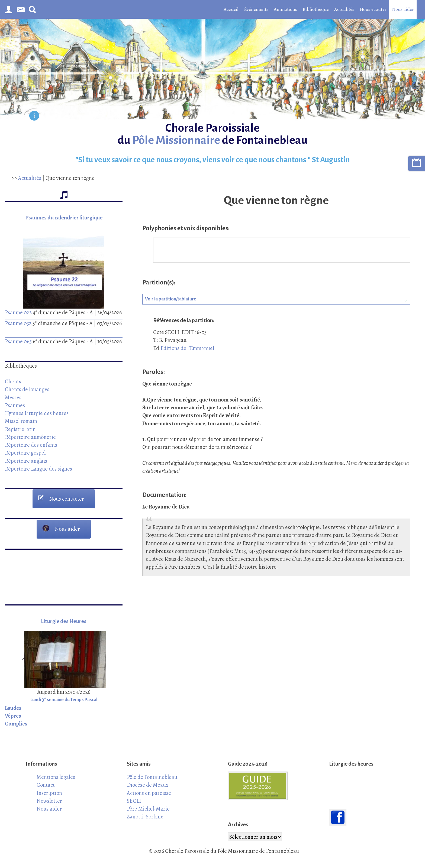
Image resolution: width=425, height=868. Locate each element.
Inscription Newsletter (49, 797)
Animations (285, 9)
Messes (13, 397)
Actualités (344, 9)
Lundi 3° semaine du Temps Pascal (64, 700)
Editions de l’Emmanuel (187, 348)
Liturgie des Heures (64, 621)
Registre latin (20, 429)
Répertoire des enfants (31, 445)
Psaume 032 (18, 323)
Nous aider (403, 9)
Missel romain (21, 421)
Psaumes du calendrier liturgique (64, 218)
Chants (13, 381)
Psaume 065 (18, 341)
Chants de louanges (27, 389)
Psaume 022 (18, 312)
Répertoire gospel (25, 453)
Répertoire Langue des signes (38, 469)
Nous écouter (373, 9)
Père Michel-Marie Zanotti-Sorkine (148, 813)
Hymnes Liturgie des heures (37, 413)
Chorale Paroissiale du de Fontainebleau (213, 134)
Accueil (231, 9)
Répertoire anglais (26, 461)
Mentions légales (56, 777)
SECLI (134, 801)
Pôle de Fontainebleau (152, 777)
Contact (46, 785)
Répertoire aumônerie (30, 437)
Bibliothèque (316, 9)
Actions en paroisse (149, 793)
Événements (256, 9)
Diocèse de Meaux (148, 785)
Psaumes (15, 405)
